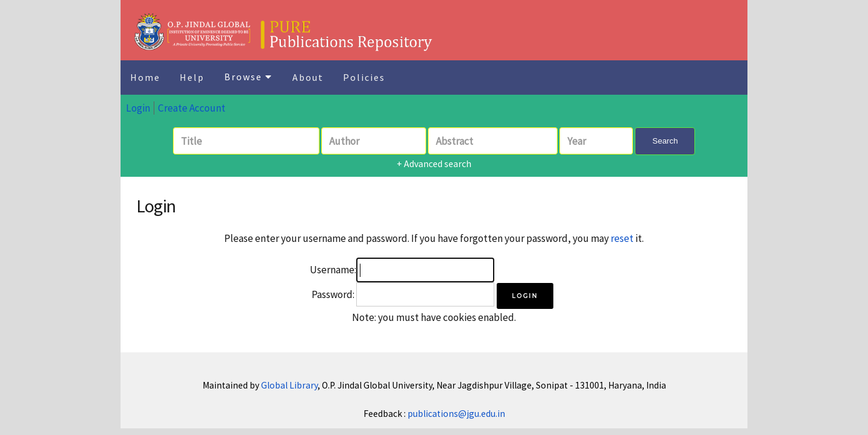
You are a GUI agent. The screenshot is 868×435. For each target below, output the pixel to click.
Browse (248, 77)
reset (622, 238)
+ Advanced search (434, 164)
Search (665, 141)
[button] (525, 296)
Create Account (192, 108)
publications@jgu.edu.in (456, 414)
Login (138, 108)
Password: (333, 294)
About (308, 77)
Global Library (289, 385)
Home (145, 77)
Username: (333, 270)
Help (192, 77)
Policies (364, 77)
